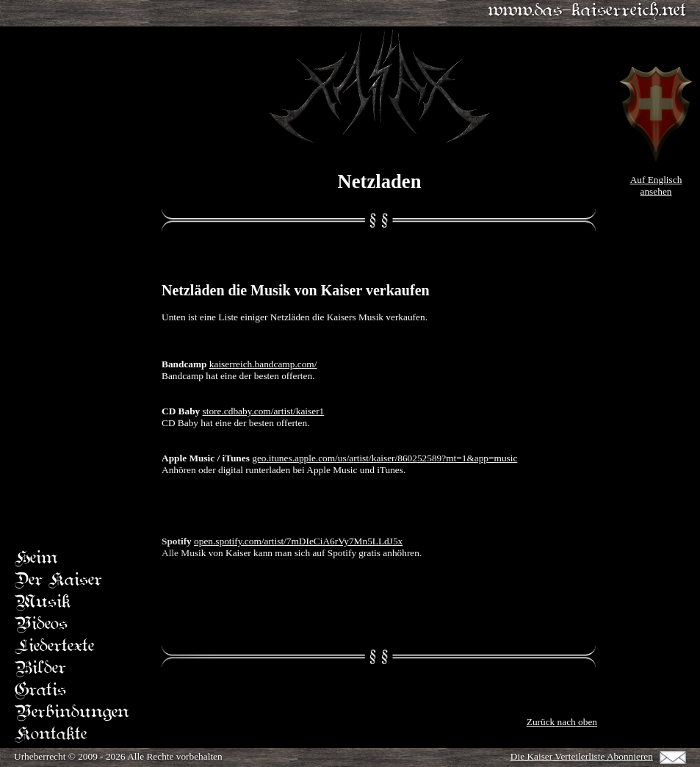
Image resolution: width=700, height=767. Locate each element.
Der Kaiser (58, 581)
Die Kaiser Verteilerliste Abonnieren (582, 756)
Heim (36, 559)
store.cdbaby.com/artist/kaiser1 (264, 411)
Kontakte (51, 735)
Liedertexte (54, 647)
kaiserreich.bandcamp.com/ (263, 364)
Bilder (40, 669)
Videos (41, 625)
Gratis (40, 691)
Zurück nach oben (562, 722)
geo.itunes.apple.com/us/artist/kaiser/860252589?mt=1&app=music (385, 458)
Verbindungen (72, 713)
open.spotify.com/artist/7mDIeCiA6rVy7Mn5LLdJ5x (298, 541)
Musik (43, 603)
